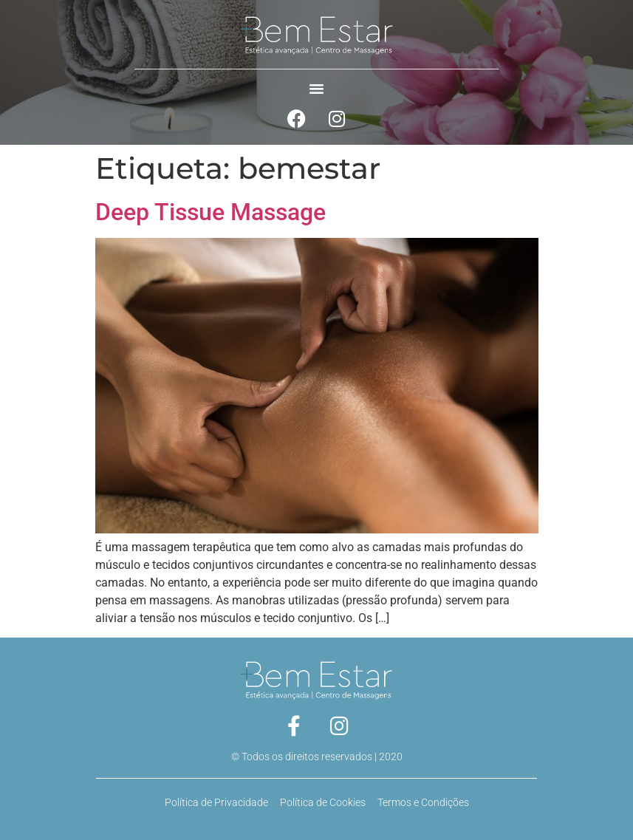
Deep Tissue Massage (211, 212)
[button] (317, 89)
